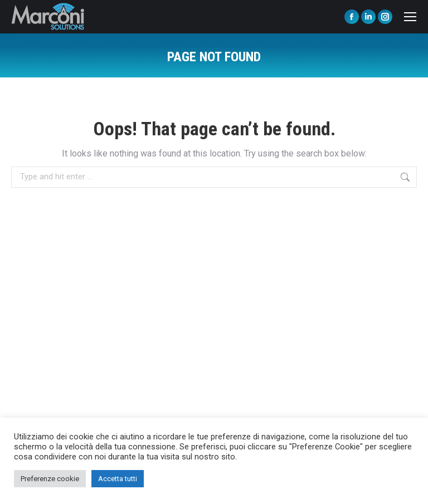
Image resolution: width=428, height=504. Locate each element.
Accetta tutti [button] (118, 479)
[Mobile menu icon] (410, 17)
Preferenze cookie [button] (50, 479)
